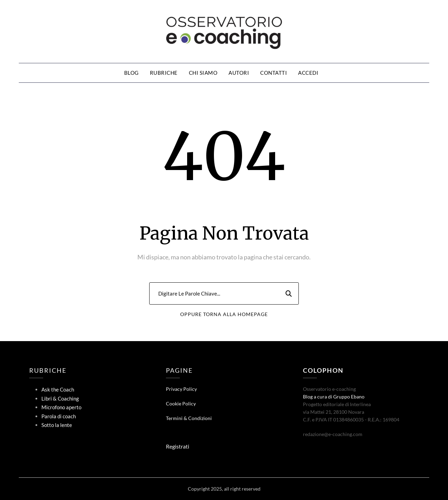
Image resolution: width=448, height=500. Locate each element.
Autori (239, 73)
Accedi (308, 73)
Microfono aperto (61, 407)
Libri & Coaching (60, 398)
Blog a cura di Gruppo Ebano (334, 397)
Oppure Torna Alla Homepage (224, 314)
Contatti (274, 73)
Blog (131, 73)
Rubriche (164, 73)
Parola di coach (59, 416)
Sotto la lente (57, 425)
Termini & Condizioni (189, 418)
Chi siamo (203, 73)
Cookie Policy (181, 404)
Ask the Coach (58, 389)
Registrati (178, 446)
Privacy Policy (181, 389)
